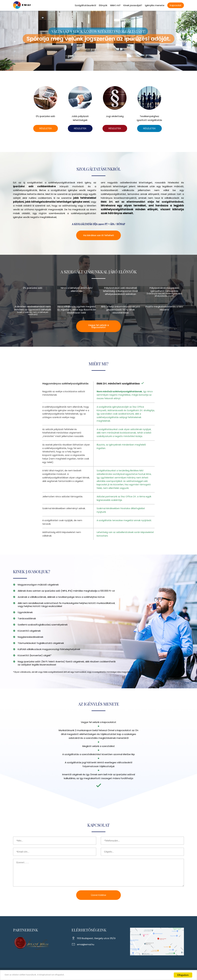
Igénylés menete (155, 5)
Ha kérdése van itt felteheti (98, 235)
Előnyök (103, 5)
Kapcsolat (176, 5)
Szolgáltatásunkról (85, 5)
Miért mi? (115, 5)
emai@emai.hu (86, 944)
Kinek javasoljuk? (133, 5)
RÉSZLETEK (46, 128)
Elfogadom (183, 975)
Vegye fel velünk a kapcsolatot (98, 326)
